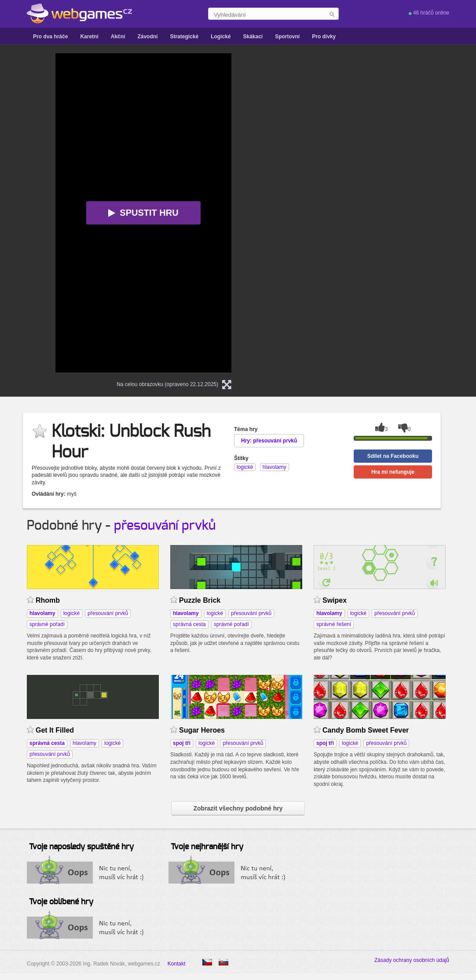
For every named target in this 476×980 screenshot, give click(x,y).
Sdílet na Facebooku (393, 456)
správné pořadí (47, 624)
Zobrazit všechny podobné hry (238, 808)
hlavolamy (84, 743)
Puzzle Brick (200, 600)
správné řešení (334, 624)
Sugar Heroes (202, 730)
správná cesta (189, 624)
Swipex (335, 600)
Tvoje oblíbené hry (61, 902)
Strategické (184, 37)
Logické (221, 37)
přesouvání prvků (165, 526)
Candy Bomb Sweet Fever (366, 730)
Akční (118, 37)
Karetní (89, 37)
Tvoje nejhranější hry (207, 847)
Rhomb (48, 600)
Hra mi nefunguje (393, 472)
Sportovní (287, 37)
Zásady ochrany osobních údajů (412, 960)
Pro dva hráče (50, 37)
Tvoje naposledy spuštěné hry (81, 847)
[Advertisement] (355, 185)
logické (71, 613)
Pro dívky (324, 37)
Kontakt (177, 964)
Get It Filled (55, 730)
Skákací (253, 37)
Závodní (147, 37)
